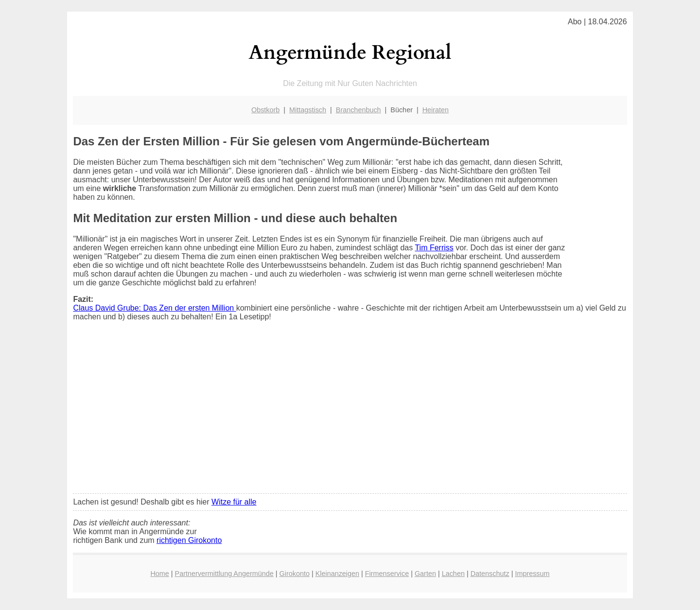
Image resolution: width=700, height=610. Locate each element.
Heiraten (436, 110)
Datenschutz (490, 574)
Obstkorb (265, 110)
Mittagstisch (308, 110)
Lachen (453, 574)
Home (159, 574)
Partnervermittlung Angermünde (224, 574)
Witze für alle (234, 502)
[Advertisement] (350, 414)
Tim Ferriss (434, 248)
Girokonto (295, 574)
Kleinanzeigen (337, 574)
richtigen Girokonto (189, 540)
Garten (425, 574)
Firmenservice (387, 574)
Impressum (532, 574)
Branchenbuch (359, 110)
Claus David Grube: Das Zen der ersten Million (154, 308)
